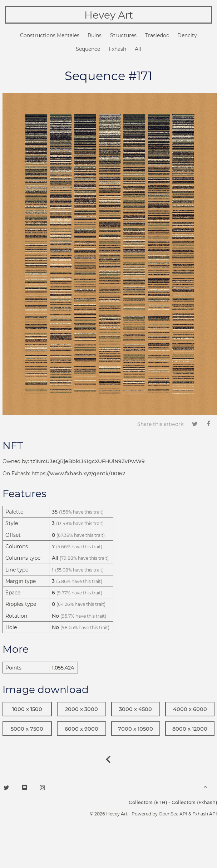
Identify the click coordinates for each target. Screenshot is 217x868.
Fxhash (117, 49)
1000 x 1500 (27, 709)
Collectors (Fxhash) (194, 802)
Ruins (95, 35)
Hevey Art (109, 15)
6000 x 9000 (82, 729)
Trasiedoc (157, 35)
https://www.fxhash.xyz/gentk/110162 (78, 474)
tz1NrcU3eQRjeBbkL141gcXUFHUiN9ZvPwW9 (88, 461)
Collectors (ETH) (148, 802)
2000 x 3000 (82, 709)
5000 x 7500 (27, 729)
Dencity (187, 35)
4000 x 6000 (190, 709)
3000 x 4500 (135, 709)
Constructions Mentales (50, 35)
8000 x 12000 (190, 729)
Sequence (88, 49)
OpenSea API (173, 814)
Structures (123, 35)
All (138, 49)
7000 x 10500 (135, 729)
